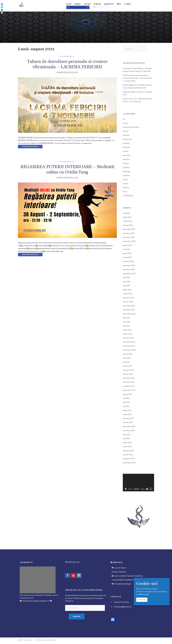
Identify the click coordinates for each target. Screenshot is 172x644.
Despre (78, 4)
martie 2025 (127, 257)
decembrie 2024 (129, 266)
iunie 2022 (127, 358)
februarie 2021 (128, 418)
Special (126, 184)
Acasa (69, 4)
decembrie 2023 (129, 306)
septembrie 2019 (129, 463)
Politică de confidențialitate (46, 640)
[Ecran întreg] (151, 489)
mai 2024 (126, 286)
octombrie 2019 (129, 459)
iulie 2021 (126, 398)
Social (125, 180)
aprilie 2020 (127, 443)
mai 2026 (126, 213)
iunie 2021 (127, 402)
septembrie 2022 (129, 350)
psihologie (127, 171)
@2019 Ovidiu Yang (25, 640)
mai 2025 (126, 249)
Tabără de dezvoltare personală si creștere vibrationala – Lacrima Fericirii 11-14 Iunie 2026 (137, 78)
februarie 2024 (128, 298)
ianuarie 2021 (128, 422)
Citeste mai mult (30, 147)
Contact (127, 4)
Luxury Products (118, 568)
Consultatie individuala (121, 584)
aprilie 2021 (127, 410)
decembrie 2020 (129, 426)
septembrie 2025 (129, 241)
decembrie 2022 (129, 342)
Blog (119, 4)
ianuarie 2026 (128, 225)
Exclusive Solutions (118, 572)
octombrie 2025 (129, 237)
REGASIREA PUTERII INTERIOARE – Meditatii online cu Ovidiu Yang (67, 170)
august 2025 (128, 245)
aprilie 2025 (127, 253)
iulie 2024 (126, 278)
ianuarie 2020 (128, 455)
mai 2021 (126, 406)
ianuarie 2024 (128, 302)
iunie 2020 (127, 435)
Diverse (126, 131)
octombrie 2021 (129, 386)
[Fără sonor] (147, 489)
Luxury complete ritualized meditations (127, 576)
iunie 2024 (127, 282)
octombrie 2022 (129, 346)
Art (124, 119)
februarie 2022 (128, 370)
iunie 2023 (127, 322)
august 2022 (128, 354)
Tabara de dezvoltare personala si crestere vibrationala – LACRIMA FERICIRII (67, 64)
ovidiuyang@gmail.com (123, 607)
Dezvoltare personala (131, 127)
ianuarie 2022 (128, 374)
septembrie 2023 (129, 314)
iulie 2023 (126, 318)
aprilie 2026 (127, 217)
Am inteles (142, 600)
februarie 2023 (128, 338)
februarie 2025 (128, 261)
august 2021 (128, 394)
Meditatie (126, 147)
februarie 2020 (128, 451)
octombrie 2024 (129, 270)
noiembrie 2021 (129, 382)
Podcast (97, 4)
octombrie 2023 (129, 310)
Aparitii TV (109, 4)
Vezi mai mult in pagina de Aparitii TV (36, 601)
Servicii (87, 4)
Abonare (77, 616)
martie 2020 (127, 447)
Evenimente (67, 56)
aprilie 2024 (127, 290)
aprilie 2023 (127, 330)
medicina (126, 143)
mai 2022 (126, 362)
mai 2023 (126, 326)
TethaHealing (128, 196)
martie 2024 (127, 294)
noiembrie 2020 (129, 431)
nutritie (125, 151)
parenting (126, 155)
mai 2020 (126, 439)
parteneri (126, 159)
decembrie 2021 (129, 378)
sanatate (126, 175)
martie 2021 (127, 414)
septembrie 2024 (129, 274)
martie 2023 (127, 334)
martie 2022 (127, 366)
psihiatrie (126, 167)
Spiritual (126, 188)
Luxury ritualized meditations (122, 580)
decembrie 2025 (129, 229)
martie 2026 (127, 221)
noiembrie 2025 (129, 233)
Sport (125, 192)
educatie (126, 135)
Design (125, 123)
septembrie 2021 (129, 390)
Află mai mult (144, 594)
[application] (138, 483)
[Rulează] (126, 489)
